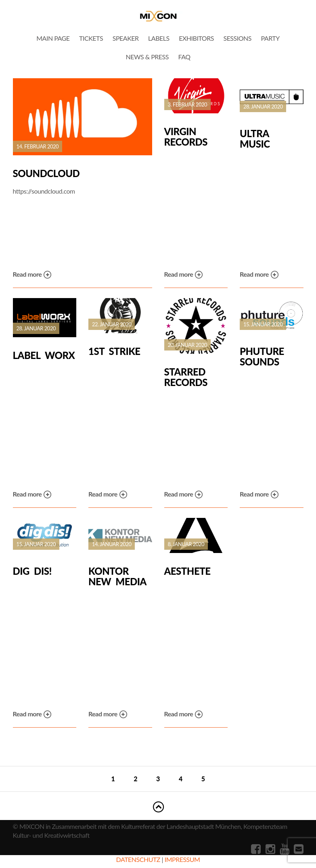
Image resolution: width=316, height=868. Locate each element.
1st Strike (114, 351)
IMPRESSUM (182, 859)
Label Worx (44, 355)
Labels (159, 38)
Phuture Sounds (262, 356)
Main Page (53, 38)
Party (270, 38)
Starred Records (186, 377)
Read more (32, 275)
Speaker (126, 38)
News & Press (147, 57)
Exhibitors (196, 38)
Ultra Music (255, 139)
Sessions (237, 38)
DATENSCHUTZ (138, 859)
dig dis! (32, 571)
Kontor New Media (117, 576)
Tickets (91, 38)
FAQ (184, 57)
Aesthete (187, 571)
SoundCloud (46, 173)
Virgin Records (186, 137)
